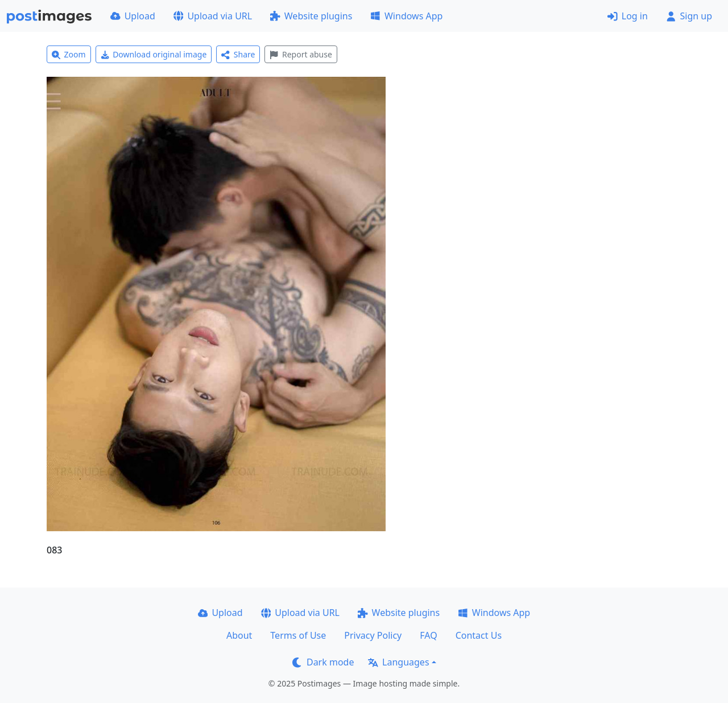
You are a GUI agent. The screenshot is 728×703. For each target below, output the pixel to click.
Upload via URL (213, 16)
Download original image (154, 54)
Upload (133, 16)
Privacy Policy (373, 635)
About (239, 635)
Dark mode (323, 662)
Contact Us (479, 635)
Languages (398, 662)
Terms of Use (298, 635)
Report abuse (301, 54)
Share (238, 54)
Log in (628, 16)
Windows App (406, 16)
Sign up (689, 16)
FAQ (428, 635)
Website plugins (311, 16)
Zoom (69, 54)
